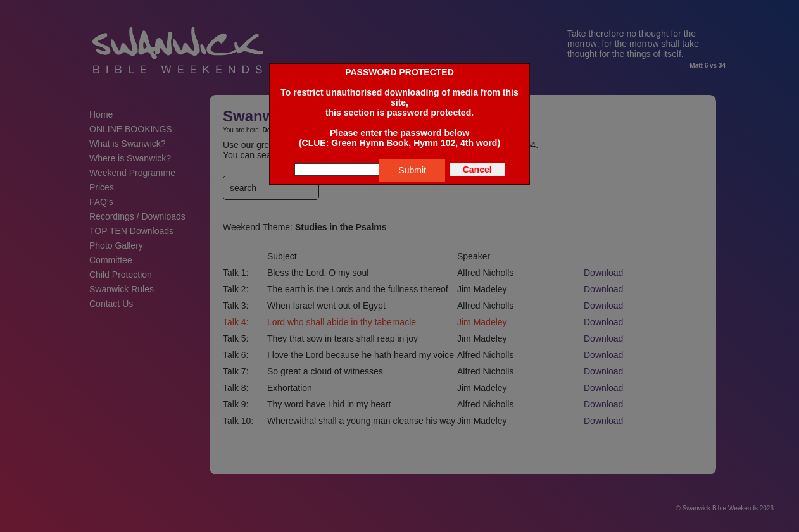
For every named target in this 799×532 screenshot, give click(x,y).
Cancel (477, 170)
